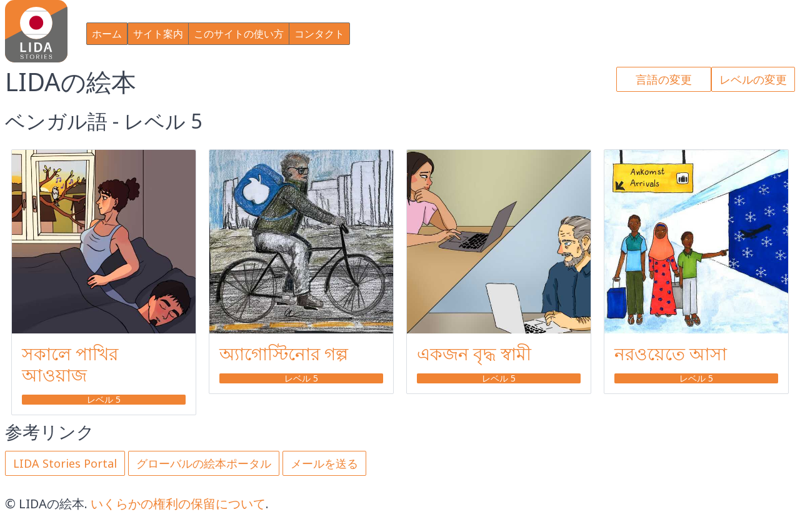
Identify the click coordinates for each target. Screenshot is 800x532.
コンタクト (319, 34)
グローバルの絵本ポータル (204, 463)
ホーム (107, 34)
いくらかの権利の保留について (178, 504)
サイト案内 (158, 34)
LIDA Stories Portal (65, 463)
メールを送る (324, 463)
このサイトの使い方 (239, 34)
